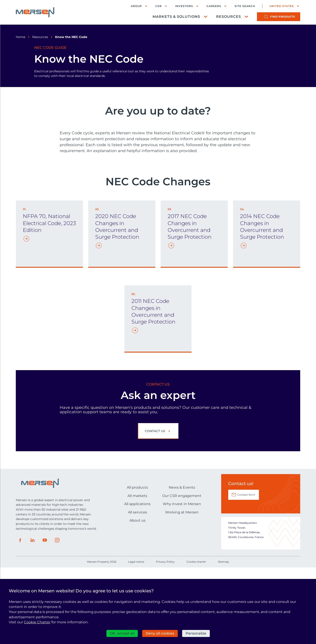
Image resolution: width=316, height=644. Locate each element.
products (283, 17)
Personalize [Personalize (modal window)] (196, 633)
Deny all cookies (160, 633)
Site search (245, 6)
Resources (229, 17)
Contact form (246, 571)
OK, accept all (122, 633)
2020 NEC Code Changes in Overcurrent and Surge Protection (117, 303)
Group (136, 6)
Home (21, 37)
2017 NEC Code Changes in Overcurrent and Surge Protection (190, 303)
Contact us (155, 507)
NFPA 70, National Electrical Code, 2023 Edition (49, 299)
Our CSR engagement (182, 572)
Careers (214, 6)
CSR (159, 6)
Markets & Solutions (176, 17)
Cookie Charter (37, 622)
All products (137, 564)
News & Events (182, 564)
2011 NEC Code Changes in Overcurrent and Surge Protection (153, 388)
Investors (184, 6)
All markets (137, 572)
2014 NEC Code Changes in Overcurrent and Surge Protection (262, 303)
